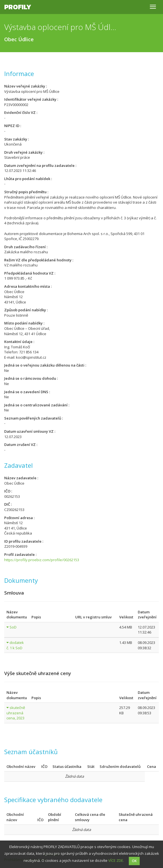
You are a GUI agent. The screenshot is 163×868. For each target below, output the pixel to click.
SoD (13, 627)
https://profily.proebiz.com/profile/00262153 (42, 560)
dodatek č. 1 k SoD (15, 645)
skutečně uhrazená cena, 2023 (16, 713)
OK (134, 861)
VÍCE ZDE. (116, 860)
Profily (18, 7)
